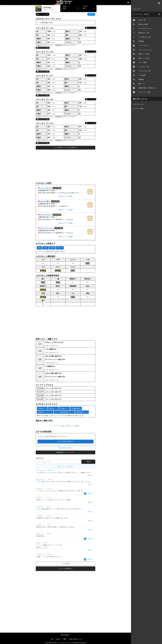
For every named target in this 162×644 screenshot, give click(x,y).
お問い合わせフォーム (76, 639)
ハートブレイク (46, 188)
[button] (71, 8)
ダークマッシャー (47, 228)
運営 (65, 639)
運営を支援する (66, 635)
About (58, 639)
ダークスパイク (46, 215)
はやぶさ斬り (45, 201)
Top (52, 639)
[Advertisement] (66, 166)
